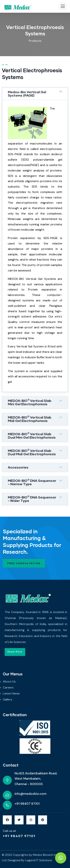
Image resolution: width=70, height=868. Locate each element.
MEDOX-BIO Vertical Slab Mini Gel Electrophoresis (30, 402)
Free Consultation (24, 563)
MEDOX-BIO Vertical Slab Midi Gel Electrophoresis (30, 419)
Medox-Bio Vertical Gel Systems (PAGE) (27, 94)
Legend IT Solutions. (39, 860)
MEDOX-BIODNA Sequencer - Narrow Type (32, 482)
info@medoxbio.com (31, 794)
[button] (15, 652)
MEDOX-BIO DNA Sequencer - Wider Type (32, 499)
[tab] (35, 94)
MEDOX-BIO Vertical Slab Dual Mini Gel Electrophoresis (32, 436)
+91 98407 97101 (19, 836)
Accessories (18, 467)
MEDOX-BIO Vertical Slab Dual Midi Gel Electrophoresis (32, 452)
